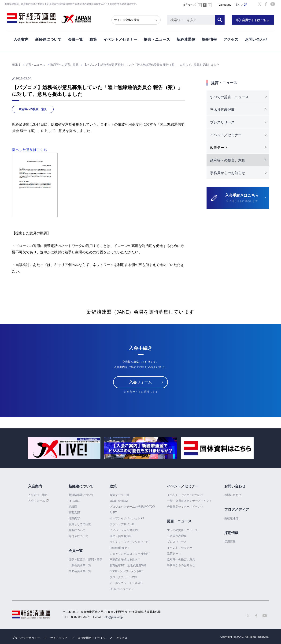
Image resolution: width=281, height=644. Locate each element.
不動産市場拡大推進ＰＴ (125, 560)
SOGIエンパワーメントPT (126, 571)
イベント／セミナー (120, 39)
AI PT (113, 513)
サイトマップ (59, 638)
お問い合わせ (256, 39)
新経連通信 (186, 39)
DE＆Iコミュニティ (122, 589)
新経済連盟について (81, 495)
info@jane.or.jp (113, 617)
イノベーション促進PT (124, 530)
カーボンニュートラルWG (126, 583)
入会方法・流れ (38, 495)
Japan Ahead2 (119, 501)
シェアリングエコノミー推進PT (130, 554)
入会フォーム (140, 382)
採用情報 (209, 39)
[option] (64, 448)
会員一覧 (75, 39)
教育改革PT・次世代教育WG (128, 565)
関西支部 (74, 513)
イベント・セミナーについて (185, 495)
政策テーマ (174, 554)
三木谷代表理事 (222, 110)
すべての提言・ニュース (229, 97)
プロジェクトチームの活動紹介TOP (132, 507)
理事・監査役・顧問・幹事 (85, 559)
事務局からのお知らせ (228, 173)
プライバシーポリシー (26, 638)
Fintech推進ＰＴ (120, 548)
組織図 (73, 507)
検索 (220, 20)
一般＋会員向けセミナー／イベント (189, 501)
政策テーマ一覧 (119, 495)
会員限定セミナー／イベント (185, 507)
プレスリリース (222, 122)
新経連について (48, 39)
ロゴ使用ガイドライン (92, 638)
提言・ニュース (157, 39)
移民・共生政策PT (121, 536)
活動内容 (74, 518)
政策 (93, 39)
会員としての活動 (80, 524)
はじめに (74, 501)
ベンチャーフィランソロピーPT (130, 542)
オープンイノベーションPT (127, 518)
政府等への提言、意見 (33, 109)
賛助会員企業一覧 (80, 571)
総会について (77, 530)
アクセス (231, 39)
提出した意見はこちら (30, 150)
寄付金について (78, 536)
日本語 (246, 4)
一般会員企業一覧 (80, 565)
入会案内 (21, 39)
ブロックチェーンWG (123, 577)
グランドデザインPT (123, 524)
